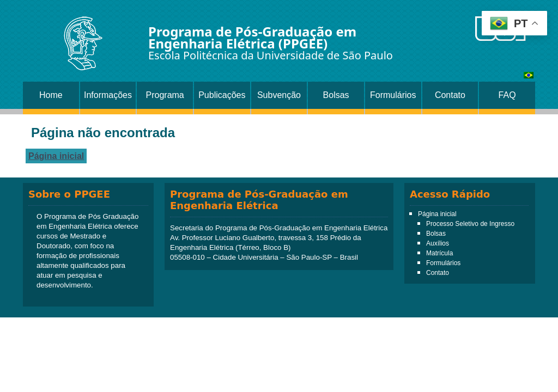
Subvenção (279, 95)
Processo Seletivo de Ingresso (470, 224)
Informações (108, 95)
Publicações (222, 95)
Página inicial (56, 156)
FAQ (507, 95)
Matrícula (439, 253)
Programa (165, 95)
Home (51, 95)
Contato (450, 95)
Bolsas (336, 95)
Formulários (393, 95)
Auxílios (438, 243)
